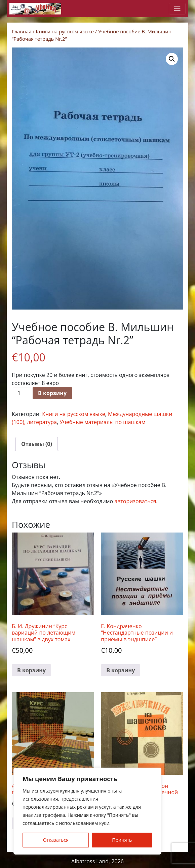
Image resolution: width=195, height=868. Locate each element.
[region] (87, 811)
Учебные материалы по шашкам (102, 422)
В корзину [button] (31, 670)
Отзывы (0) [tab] (37, 444)
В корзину (52, 393)
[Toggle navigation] (177, 9)
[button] (172, 59)
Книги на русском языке (65, 31)
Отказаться (56, 840)
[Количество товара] (22, 393)
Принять (122, 840)
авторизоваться (135, 501)
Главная (22, 31)
